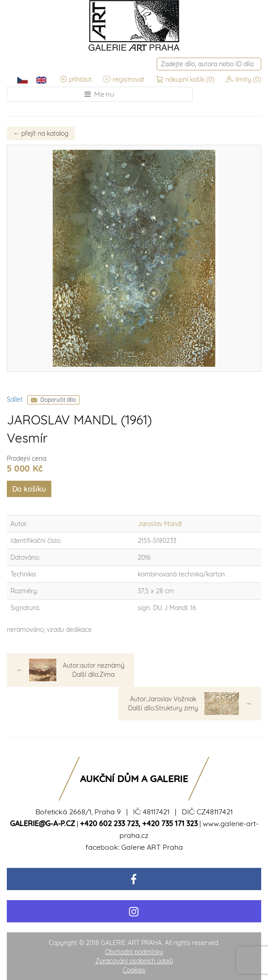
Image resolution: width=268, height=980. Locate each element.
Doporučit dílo (58, 400)
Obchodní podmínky (134, 952)
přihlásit (76, 79)
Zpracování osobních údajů (134, 961)
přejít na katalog (41, 133)
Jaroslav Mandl (160, 524)
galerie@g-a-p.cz (42, 823)
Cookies (134, 970)
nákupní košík (186, 79)
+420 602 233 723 (109, 823)
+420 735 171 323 (170, 823)
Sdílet (15, 399)
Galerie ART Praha (152, 847)
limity (243, 79)
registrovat (124, 79)
